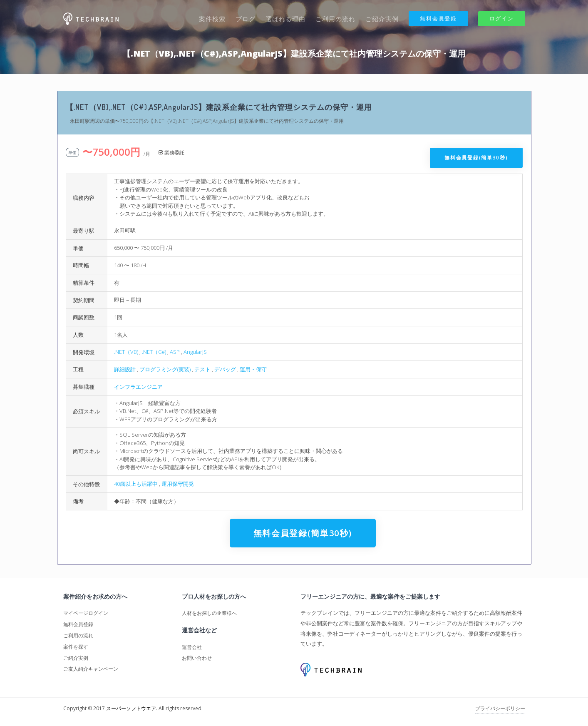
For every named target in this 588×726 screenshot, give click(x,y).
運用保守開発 (178, 484)
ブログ (246, 19)
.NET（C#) (154, 352)
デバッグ (225, 369)
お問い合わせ (197, 658)
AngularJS (195, 352)
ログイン (502, 18)
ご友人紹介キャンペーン (91, 669)
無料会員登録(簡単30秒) (476, 158)
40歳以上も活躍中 (136, 484)
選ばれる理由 (285, 19)
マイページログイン (86, 613)
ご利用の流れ (335, 19)
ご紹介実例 (382, 19)
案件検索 (212, 19)
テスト (202, 369)
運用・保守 (253, 369)
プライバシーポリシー (500, 708)
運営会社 (192, 647)
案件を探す (76, 647)
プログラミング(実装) (165, 369)
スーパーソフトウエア (131, 708)
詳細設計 (125, 369)
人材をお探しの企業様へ (209, 613)
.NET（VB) (126, 352)
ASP (175, 352)
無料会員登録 (438, 18)
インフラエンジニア (138, 387)
